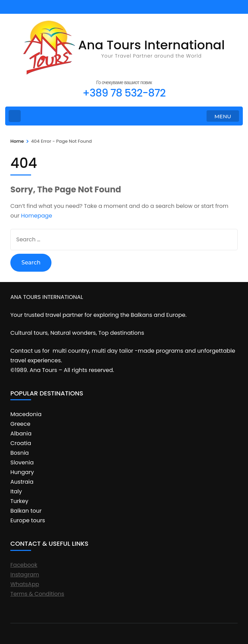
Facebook (24, 565)
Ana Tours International (151, 45)
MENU (223, 116)
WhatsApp (25, 584)
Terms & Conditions (37, 594)
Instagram (25, 575)
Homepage (37, 216)
